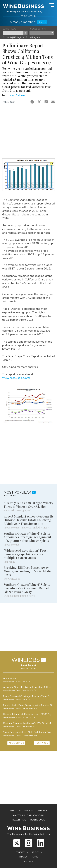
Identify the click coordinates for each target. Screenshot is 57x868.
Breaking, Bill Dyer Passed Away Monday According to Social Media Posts (28, 571)
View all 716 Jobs (28, 669)
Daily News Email (36, 815)
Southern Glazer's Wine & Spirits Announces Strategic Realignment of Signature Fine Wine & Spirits (27, 537)
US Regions (19, 37)
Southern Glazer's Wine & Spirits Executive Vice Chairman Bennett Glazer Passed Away (27, 588)
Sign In (42, 22)
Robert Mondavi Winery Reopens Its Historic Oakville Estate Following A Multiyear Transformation (28, 520)
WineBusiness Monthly (22, 811)
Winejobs (43, 811)
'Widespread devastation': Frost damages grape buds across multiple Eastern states (26, 554)
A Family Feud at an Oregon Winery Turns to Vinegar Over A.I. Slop (28, 505)
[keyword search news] (13, 33)
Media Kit (28, 861)
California (7, 37)
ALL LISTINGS (16, 743)
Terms (35, 857)
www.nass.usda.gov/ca (16, 378)
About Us (37, 852)
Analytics (18, 815)
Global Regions (33, 37)
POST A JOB (42, 743)
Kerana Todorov (15, 95)
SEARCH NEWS (9, 29)
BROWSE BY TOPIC (38, 29)
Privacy (23, 857)
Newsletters (19, 820)
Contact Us (22, 852)
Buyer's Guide (38, 820)
